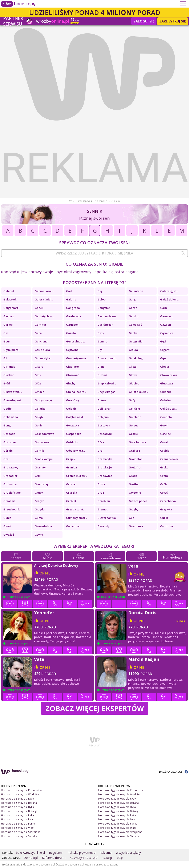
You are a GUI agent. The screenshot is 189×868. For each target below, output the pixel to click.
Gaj (100, 291)
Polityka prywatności (82, 853)
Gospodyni (105, 434)
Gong (7, 425)
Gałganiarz (11, 308)
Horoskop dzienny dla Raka (17, 815)
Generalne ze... (76, 341)
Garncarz (166, 316)
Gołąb (39, 417)
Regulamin (56, 853)
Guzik (164, 518)
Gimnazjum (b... (108, 358)
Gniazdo (166, 392)
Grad (7, 459)
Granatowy (11, 467)
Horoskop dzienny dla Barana (19, 803)
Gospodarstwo (45, 434)
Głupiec (134, 383)
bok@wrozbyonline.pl (30, 853)
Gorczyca (104, 425)
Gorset (133, 425)
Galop (101, 299)
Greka (164, 467)
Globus (165, 367)
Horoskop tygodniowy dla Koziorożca (121, 790)
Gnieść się (73, 400)
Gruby (39, 493)
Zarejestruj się (173, 21)
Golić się (134, 409)
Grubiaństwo (12, 493)
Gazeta (71, 333)
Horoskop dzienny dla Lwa (17, 819)
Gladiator (73, 367)
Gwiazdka (73, 526)
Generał (103, 341)
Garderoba (74, 316)
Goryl (164, 425)
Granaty (40, 467)
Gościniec (10, 442)
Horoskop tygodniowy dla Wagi (117, 828)
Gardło (134, 316)
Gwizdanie (136, 526)
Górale (8, 451)
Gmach (39, 392)
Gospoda (9, 434)
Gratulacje (105, 467)
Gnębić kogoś (106, 392)
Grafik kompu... (45, 459)
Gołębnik (103, 417)
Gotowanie (42, 442)
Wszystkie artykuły (128, 853)
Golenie (71, 409)
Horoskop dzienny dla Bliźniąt (19, 811)
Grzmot (102, 509)
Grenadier (10, 476)
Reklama (106, 853)
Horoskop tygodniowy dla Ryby (117, 799)
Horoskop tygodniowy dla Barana (118, 803)
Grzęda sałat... (76, 509)
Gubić (7, 518)
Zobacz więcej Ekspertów (95, 708)
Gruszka (72, 493)
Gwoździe (167, 526)
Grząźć (39, 501)
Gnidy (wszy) (43, 400)
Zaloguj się (144, 21)
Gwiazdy (103, 526)
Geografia (136, 341)
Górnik (39, 451)
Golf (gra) (104, 409)
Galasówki (10, 299)
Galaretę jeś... (169, 291)
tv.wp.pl (108, 858)
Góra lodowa (138, 442)
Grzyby (134, 509)
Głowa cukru (169, 375)
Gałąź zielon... (169, 299)
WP (70, 201)
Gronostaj (41, 484)
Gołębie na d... (75, 417)
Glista (133, 367)
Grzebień (104, 501)
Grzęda (40, 509)
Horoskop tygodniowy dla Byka (117, 807)
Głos (38, 375)
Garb (164, 308)
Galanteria (136, 291)
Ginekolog (136, 358)
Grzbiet (71, 501)
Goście (133, 434)
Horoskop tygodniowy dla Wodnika (119, 794)
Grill (38, 476)
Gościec (165, 434)
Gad (69, 291)
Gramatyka (105, 459)
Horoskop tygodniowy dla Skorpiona (120, 832)
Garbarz (9, 316)
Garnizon (72, 325)
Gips (163, 358)
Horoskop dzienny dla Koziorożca (21, 790)
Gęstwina (72, 350)
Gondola (166, 417)
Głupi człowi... (107, 383)
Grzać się (9, 501)
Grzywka (166, 509)
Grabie (165, 451)
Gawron (166, 325)
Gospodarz (73, 434)
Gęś (100, 350)
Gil (5, 358)
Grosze (71, 484)
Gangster (104, 308)
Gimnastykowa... (77, 358)
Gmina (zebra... (76, 392)
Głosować (73, 375)
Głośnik (102, 375)
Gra (100, 451)
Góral (164, 442)
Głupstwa (166, 383)
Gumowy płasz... (77, 518)
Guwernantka (107, 518)
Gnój (132, 400)
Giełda (133, 350)
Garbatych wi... (45, 316)
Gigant (165, 350)
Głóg (38, 383)
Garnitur (41, 325)
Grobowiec (105, 476)
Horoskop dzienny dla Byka (17, 807)
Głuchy (71, 383)
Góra (101, 442)
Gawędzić (135, 325)
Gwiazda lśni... (44, 526)
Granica (71, 467)
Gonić (39, 425)
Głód (7, 383)
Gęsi (163, 341)
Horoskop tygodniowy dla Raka (117, 815)
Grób (164, 484)
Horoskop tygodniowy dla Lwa (116, 819)
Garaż (133, 308)
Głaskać (9, 375)
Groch (133, 476)
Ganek (39, 308)
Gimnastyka (43, 358)
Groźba (134, 484)
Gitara (39, 367)
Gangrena (73, 308)
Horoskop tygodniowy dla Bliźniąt (118, 811)
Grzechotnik (12, 509)
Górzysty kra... (75, 451)
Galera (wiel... (44, 299)
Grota (101, 484)
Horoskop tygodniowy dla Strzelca (119, 836)
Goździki (72, 442)
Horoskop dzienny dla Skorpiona (21, 832)
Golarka (40, 409)
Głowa (133, 375)
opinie (45, 573)
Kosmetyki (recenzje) (84, 858)
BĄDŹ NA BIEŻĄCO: (174, 772)
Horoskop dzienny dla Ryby (17, 799)
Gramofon (136, 459)
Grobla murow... (77, 476)
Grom (164, 476)
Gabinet (9, 291)
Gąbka (133, 333)
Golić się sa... (168, 409)
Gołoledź (135, 417)
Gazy (101, 333)
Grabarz (134, 451)
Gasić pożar (105, 325)
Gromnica (10, 484)
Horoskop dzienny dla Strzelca (19, 836)
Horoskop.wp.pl (85, 201)
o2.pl (120, 858)
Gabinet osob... (45, 291)
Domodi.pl (31, 858)
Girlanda (9, 367)
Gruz (101, 493)
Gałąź (133, 299)
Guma (39, 518)
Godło (7, 409)
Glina (101, 367)
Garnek (8, 325)
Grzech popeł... (139, 501)
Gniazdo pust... (13, 400)
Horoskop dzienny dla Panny (18, 824)
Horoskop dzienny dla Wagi (18, 828)
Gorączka (73, 425)
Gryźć (164, 493)
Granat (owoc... (170, 459)
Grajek (71, 459)
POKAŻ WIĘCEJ (95, 844)
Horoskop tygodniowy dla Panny (118, 824)
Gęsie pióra (11, 350)
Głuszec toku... (13, 392)
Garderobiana (107, 316)
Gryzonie (135, 493)
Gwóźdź (9, 535)
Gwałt (7, 526)
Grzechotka (168, 501)
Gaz (6, 333)
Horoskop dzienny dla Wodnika (20, 794)
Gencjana (41, 341)
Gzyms (39, 535)
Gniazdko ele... (139, 392)
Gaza (38, 333)
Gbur (7, 341)
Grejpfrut (135, 467)
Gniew (102, 400)
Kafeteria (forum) (54, 858)
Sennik (101, 201)
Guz (131, 518)
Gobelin (165, 400)
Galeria (71, 299)
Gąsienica (167, 333)
